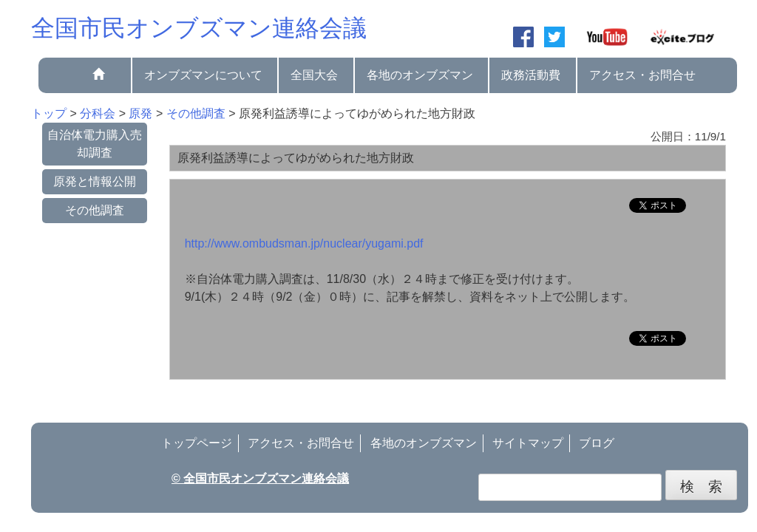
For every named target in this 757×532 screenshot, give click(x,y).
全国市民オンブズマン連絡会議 (199, 28)
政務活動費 (531, 75)
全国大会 (314, 75)
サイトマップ (528, 443)
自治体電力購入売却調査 (95, 144)
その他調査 (95, 210)
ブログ (597, 443)
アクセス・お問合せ (642, 75)
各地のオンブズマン (420, 75)
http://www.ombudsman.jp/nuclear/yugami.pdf (304, 243)
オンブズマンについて (203, 75)
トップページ (197, 443)
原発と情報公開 (95, 181)
